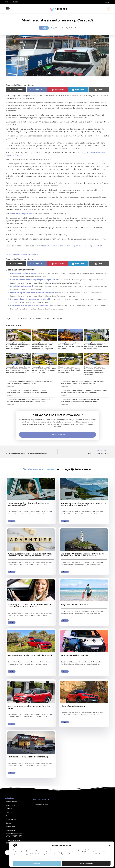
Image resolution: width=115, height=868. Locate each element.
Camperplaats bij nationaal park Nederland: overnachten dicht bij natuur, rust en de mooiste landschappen (29, 400)
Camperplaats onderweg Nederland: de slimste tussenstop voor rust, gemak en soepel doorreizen (29, 382)
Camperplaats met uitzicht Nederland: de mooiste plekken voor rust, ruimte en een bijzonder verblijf (18, 346)
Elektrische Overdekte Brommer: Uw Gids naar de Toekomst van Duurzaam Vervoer (84, 555)
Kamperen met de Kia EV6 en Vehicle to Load (32, 306)
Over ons (9, 812)
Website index (11, 827)
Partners (9, 809)
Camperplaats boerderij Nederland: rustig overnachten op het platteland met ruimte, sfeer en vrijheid (44, 370)
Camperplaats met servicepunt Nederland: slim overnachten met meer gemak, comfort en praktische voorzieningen (18, 370)
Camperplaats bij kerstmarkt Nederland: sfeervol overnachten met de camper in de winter (71, 346)
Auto (44, 28)
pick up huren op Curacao (22, 214)
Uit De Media (10, 805)
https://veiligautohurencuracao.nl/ (22, 255)
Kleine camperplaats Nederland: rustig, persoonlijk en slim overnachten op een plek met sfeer (70, 370)
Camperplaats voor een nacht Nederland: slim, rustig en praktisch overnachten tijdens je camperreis (82, 382)
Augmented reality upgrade (23, 273)
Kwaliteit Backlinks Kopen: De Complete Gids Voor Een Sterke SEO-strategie (15, 835)
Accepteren (37, 863)
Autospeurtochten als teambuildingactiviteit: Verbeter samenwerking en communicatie (30, 555)
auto (20, 318)
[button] (109, 845)
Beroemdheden (11, 802)
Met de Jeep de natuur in (22, 286)
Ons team (9, 816)
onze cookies (28, 856)
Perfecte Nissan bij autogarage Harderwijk (30, 299)
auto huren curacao (41, 318)
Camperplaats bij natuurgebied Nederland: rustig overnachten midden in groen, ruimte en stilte (80, 400)
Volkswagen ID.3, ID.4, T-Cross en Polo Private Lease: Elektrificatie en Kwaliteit (30, 606)
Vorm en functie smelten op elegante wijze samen (34, 280)
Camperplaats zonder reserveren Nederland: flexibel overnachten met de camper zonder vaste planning (27, 391)
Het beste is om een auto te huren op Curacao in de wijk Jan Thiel (72, 246)
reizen (60, 318)
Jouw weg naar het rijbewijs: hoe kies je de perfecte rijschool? (29, 504)
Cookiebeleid (10, 830)
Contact (9, 823)
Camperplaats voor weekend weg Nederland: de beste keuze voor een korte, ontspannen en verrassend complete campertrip (43, 346)
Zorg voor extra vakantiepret (75, 605)
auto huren (27, 318)
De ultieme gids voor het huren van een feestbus (33, 293)
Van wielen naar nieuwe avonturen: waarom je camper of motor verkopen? (84, 504)
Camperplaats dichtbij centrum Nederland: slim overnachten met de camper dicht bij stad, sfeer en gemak (84, 391)
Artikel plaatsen (11, 819)
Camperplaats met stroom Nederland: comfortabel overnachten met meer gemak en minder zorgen (96, 346)
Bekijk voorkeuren (86, 863)
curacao (53, 318)
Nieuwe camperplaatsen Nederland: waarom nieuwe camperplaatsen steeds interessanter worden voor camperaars (95, 370)
